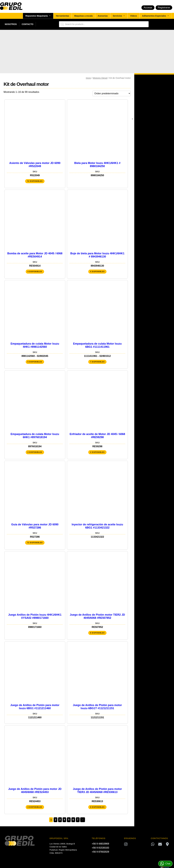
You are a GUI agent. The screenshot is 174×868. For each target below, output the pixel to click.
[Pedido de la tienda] (112, 93)
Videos (134, 16)
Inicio (88, 78)
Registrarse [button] (164, 8)
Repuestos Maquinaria (38, 16)
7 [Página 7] (78, 820)
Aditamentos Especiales (156, 16)
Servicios (119, 16)
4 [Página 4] (64, 820)
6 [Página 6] (73, 820)
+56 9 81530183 (100, 848)
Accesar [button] (148, 8)
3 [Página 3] (60, 820)
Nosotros (11, 24)
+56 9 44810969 (100, 844)
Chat (165, 864)
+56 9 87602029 (100, 852)
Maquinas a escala (83, 16)
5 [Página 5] (69, 820)
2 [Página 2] (55, 820)
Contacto (27, 24)
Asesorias (103, 16)
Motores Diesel (100, 78)
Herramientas (63, 16)
